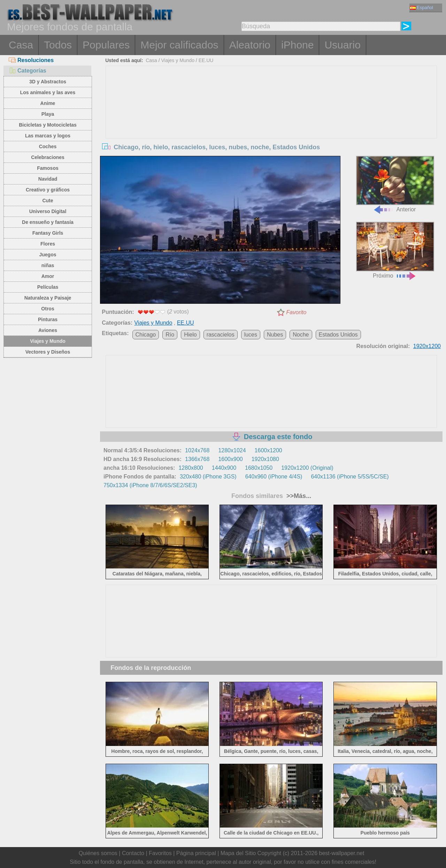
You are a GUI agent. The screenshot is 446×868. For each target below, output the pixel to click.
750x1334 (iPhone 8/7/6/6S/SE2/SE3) (150, 485)
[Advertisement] (271, 118)
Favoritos (160, 853)
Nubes (275, 335)
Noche (301, 335)
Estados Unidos (338, 335)
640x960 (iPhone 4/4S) (274, 477)
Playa (48, 114)
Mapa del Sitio (238, 853)
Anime (48, 103)
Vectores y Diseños (48, 352)
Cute (48, 201)
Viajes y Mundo (48, 341)
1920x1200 (427, 346)
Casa (21, 45)
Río (170, 335)
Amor (48, 276)
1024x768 (197, 450)
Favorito (297, 312)
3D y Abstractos (48, 82)
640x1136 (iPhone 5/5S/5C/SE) (350, 477)
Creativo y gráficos (48, 190)
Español (422, 7)
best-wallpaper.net (342, 853)
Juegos (48, 255)
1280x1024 (232, 450)
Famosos (48, 168)
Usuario (342, 45)
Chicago (146, 335)
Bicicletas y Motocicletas (48, 125)
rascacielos (221, 335)
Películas (48, 287)
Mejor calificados (179, 45)
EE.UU (206, 60)
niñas (48, 265)
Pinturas (48, 319)
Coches (48, 146)
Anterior (395, 184)
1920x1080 (265, 459)
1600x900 (230, 459)
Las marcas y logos (48, 136)
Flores (48, 244)
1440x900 (224, 468)
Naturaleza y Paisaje (48, 298)
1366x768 (197, 459)
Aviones (48, 330)
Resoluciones (31, 60)
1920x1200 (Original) (307, 468)
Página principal (196, 853)
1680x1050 (259, 468)
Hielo (190, 335)
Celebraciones (48, 157)
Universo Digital (48, 211)
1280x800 (191, 468)
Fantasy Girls (48, 233)
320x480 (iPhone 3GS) (208, 477)
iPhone (297, 45)
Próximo (395, 250)
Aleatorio (250, 45)
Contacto (133, 853)
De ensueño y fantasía (48, 222)
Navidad (48, 179)
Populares (106, 45)
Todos (58, 45)
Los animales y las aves (48, 92)
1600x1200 (268, 450)
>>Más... (298, 496)
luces (251, 335)
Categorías (28, 71)
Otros (48, 309)
